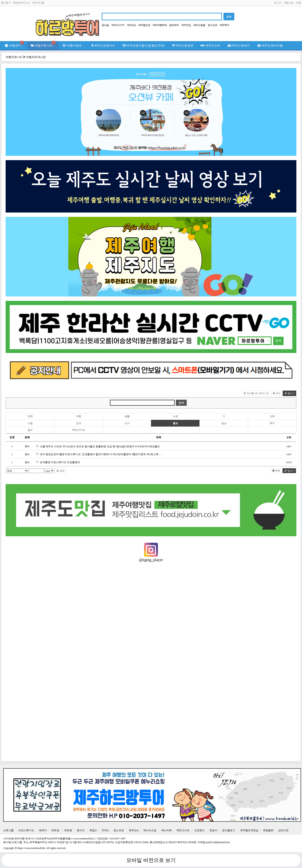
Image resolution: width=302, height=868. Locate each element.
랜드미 (81, 830)
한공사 (214, 830)
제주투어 (224, 25)
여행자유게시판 (36, 57)
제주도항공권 (183, 45)
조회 (289, 437)
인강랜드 (199, 830)
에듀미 (43, 830)
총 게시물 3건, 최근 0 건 (256, 393)
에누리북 (167, 830)
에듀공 (55, 830)
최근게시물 (38, 3)
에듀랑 (68, 830)
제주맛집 (186, 25)
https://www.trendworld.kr (31, 848)
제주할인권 (144, 25)
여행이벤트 (73, 45)
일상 (224, 423)
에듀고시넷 (183, 830)
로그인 (278, 3)
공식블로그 (229, 830)
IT (224, 416)
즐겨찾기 (6, 3)
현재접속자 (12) (21, 3)
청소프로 (212, 25)
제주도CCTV (118, 25)
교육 (272, 416)
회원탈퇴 (268, 830)
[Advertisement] (135, 727)
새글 (299, 3)
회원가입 (289, 3)
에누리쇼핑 (150, 830)
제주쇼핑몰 (199, 25)
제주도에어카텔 (270, 45)
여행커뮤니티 (43, 44)
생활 (127, 416)
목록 (276, 471)
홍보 (175, 423)
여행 (79, 416)
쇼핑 (175, 416)
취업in (93, 830)
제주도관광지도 (103, 45)
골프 (30, 430)
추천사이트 (79, 430)
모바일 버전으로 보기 (151, 860)
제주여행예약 (160, 25)
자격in (105, 830)
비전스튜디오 (26, 830)
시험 (30, 423)
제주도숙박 (210, 45)
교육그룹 (8, 830)
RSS (276, 393)
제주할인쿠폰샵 (249, 830)
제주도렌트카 (239, 45)
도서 (127, 423)
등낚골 (105, 25)
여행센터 (14, 44)
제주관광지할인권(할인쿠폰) (144, 45)
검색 (60, 471)
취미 (272, 423)
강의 (79, 423)
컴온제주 (174, 25)
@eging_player (151, 560)
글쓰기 (289, 393)
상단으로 (283, 830)
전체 (30, 416)
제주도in (131, 25)
